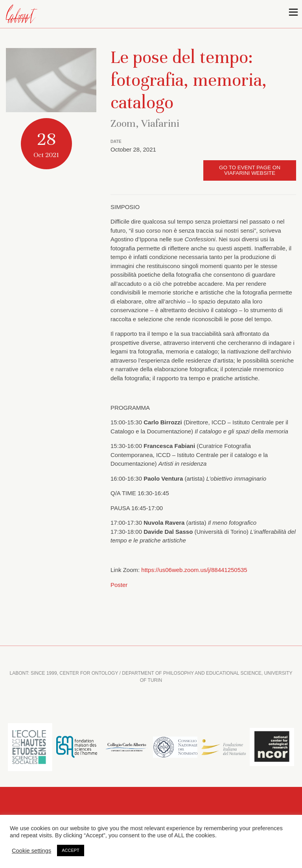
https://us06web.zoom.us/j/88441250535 (194, 570)
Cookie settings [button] (31, 851)
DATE (116, 141)
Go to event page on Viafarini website (250, 170)
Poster (119, 585)
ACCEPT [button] (71, 850)
